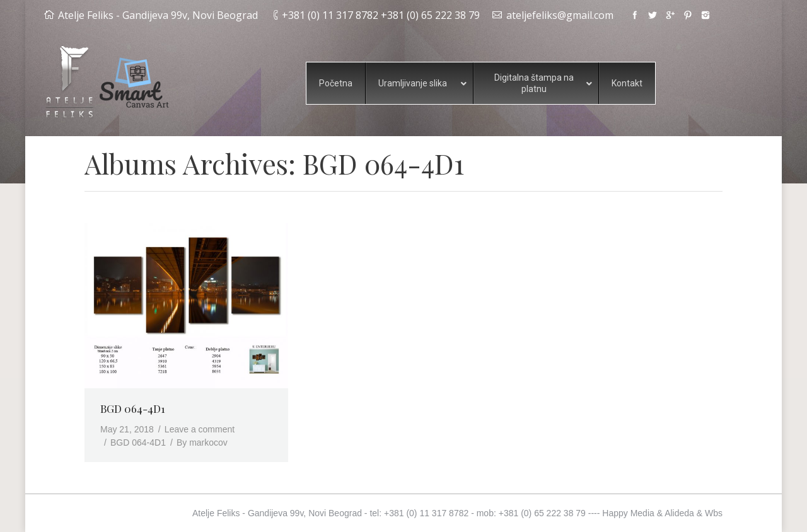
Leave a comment (200, 429)
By (202, 442)
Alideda (679, 513)
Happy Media (628, 513)
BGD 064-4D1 (133, 408)
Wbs (714, 513)
